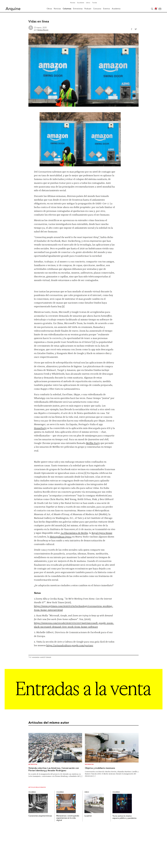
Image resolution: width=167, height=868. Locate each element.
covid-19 (43, 657)
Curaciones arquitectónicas (40, 816)
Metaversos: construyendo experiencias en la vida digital (68, 818)
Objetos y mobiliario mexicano (100, 768)
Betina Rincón (43, 30)
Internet (49, 657)
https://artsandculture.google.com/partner (70, 646)
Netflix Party (93, 443)
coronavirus (36, 657)
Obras (87, 792)
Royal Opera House (102, 533)
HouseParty (40, 428)
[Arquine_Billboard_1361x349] (84, 709)
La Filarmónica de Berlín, (74, 533)
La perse (88, 816)
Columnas (32, 792)
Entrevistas (33, 764)
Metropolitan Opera (61, 537)
